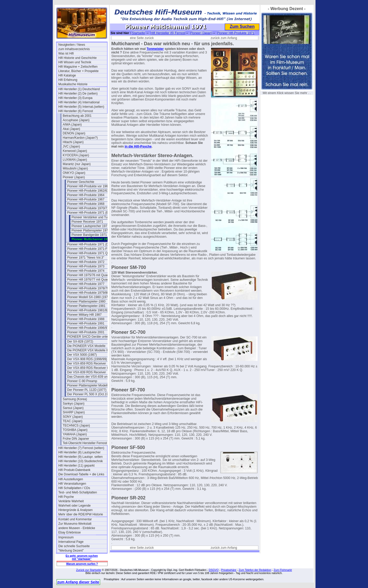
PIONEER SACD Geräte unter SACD (92, 337)
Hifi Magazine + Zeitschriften (78, 67)
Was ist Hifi (66, 53)
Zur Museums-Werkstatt (75, 524)
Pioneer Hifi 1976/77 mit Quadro (89, 280)
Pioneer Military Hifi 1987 (84, 315)
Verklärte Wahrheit (71, 501)
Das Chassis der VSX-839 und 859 (91, 377)
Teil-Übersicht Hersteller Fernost (85, 443)
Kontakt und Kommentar (75, 519)
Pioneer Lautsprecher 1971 (90, 226)
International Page (71, 542)
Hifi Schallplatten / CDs (74, 488)
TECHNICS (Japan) (76, 425)
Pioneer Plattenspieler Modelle (88, 385)
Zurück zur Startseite (89, 570)
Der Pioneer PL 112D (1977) (87, 390)
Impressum (66, 537)
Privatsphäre (229, 570)
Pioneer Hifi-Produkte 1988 (86, 319)
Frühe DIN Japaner (76, 439)
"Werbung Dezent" (71, 551)
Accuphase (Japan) (76, 120)
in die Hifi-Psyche (138, 146)
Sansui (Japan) (73, 408)
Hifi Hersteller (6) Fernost (76, 111)
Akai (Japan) (72, 129)
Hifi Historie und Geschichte (78, 58)
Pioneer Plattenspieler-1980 (86, 301)
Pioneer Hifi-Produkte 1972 (86, 262)
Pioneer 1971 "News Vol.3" (86, 258)
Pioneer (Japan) (74, 177)
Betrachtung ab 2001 (77, 116)
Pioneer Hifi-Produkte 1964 (86, 195)
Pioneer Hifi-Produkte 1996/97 (88, 328)
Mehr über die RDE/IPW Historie (81, 514)
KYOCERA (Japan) (76, 155)
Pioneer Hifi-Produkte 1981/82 (88, 310)
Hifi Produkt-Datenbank (74, 470)
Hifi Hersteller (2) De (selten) (78, 94)
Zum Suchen (242, 26)
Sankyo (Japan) (74, 404)
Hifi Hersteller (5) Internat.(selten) (81, 107)
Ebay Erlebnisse (70, 532)
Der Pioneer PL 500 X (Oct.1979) (90, 394)
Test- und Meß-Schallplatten (78, 492)
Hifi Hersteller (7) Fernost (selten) (81, 448)
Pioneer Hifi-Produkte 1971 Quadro (91, 253)
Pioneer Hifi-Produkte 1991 (86, 323)
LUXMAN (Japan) (75, 160)
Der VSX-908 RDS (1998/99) (87, 359)
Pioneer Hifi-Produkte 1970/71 (88, 208)
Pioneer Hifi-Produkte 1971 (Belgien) (92, 213)
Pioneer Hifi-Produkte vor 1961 (88, 186)
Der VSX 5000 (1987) (82, 355)
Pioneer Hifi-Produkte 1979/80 (88, 293)
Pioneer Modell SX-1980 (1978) (89, 297)
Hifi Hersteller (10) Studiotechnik (81, 461)
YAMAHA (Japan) (75, 434)
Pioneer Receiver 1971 (87, 222)
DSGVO (214, 570)
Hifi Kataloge (67, 75)
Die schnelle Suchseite (74, 546)
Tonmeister (155, 49)
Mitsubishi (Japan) (75, 168)
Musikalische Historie (73, 84)
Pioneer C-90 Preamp (82, 381)
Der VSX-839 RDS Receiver (87, 372)
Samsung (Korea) (75, 399)
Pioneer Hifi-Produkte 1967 (86, 199)
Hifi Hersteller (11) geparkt (77, 466)
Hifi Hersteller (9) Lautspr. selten (81, 457)
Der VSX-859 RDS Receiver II (88, 368)
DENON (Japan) (74, 133)
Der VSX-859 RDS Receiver (87, 363)
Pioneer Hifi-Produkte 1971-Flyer (90, 249)
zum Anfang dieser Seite (78, 582)
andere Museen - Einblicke (77, 528)
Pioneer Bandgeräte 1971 (89, 235)
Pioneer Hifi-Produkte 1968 (86, 204)
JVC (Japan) (72, 146)
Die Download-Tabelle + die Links (81, 474)
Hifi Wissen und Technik (75, 62)
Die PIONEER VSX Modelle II (88, 350)
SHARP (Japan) (74, 412)
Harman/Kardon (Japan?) (80, 138)
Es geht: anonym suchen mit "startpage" (82, 557)
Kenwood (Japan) (75, 151)
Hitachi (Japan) (73, 142)
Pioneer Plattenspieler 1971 (91, 230)
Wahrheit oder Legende (75, 506)
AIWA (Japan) (72, 125)
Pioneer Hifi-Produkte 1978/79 (88, 288)
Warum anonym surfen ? (82, 564)
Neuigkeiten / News (72, 45)
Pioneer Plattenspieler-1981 (86, 306)
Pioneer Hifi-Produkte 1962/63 (88, 191)
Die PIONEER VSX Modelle (86, 346)
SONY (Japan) (73, 417)
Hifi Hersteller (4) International (79, 102)
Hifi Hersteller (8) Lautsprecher (80, 452)
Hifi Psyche (66, 497)
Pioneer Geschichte (81, 182)
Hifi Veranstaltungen (72, 484)
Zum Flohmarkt (283, 570)
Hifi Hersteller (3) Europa (76, 98)
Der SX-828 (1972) (80, 342)
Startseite (138, 33)
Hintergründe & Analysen (76, 510)
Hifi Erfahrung (68, 80)
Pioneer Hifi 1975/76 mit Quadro (89, 275)
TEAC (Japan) (73, 421)
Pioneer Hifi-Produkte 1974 (86, 271)
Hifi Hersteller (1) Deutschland (79, 89)
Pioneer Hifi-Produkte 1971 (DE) (89, 244)
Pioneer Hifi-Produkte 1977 (86, 284)
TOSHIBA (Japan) (75, 430)
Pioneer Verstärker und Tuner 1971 (96, 217)
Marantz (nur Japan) (77, 164)
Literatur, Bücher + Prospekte (79, 71)
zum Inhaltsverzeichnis (74, 49)
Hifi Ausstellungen (71, 479)
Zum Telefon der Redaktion (255, 570)
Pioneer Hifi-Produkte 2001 (86, 332)
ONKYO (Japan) (74, 173)
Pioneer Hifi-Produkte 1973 (86, 266)
